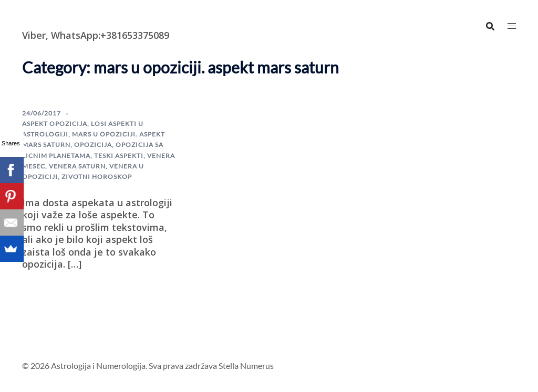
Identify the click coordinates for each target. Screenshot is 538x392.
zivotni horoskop (97, 177)
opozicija (93, 145)
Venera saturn (77, 166)
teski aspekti (119, 156)
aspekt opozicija (55, 124)
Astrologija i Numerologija (83, 18)
